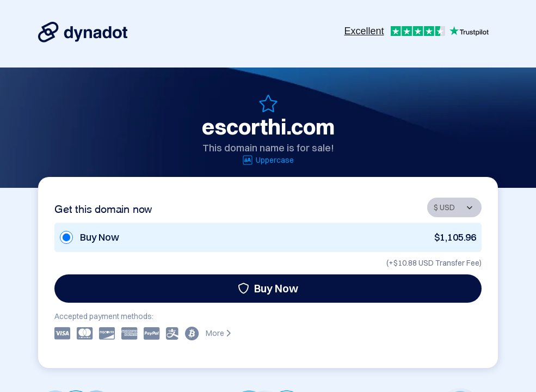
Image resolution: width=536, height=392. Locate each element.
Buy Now (268, 288)
